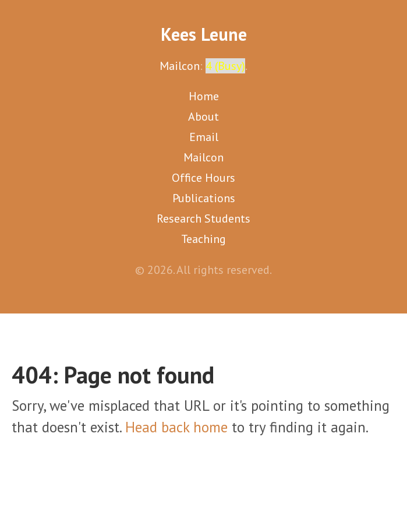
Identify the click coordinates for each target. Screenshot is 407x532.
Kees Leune (204, 34)
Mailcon (180, 66)
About (203, 117)
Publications (204, 198)
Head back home (176, 427)
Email (204, 137)
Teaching (203, 239)
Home (204, 96)
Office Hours (203, 178)
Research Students (203, 219)
